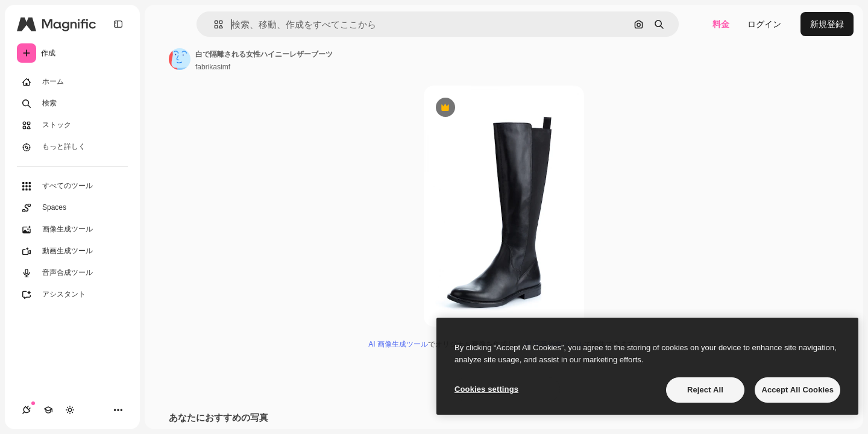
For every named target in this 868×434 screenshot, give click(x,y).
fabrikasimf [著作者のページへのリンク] (213, 67)
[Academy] (48, 410)
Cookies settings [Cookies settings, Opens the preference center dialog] (486, 389)
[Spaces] (72, 208)
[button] (214, 24)
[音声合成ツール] (72, 273)
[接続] (27, 410)
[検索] (72, 104)
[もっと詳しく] (72, 147)
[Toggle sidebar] (118, 24)
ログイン (764, 24)
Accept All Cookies (797, 390)
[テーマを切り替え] (70, 410)
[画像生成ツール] (72, 230)
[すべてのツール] (72, 186)
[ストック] (72, 125)
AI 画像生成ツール (398, 344)
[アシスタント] (72, 295)
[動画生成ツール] (72, 251)
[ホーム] (72, 82)
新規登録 (827, 24)
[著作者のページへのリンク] (180, 59)
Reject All (705, 390)
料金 (721, 24)
